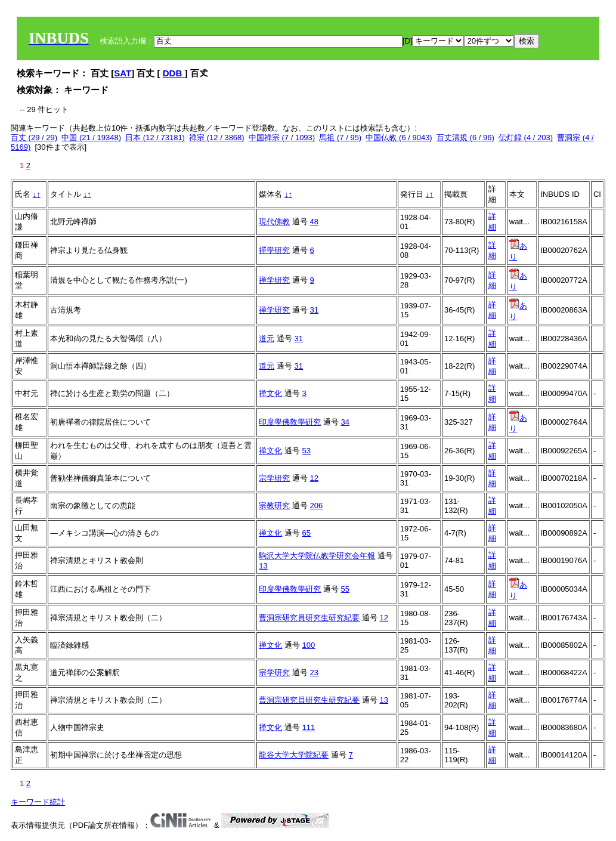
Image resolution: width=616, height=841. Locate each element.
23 (314, 673)
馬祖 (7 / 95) (340, 137)
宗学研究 (274, 478)
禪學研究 (274, 250)
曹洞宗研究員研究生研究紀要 (309, 618)
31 (314, 310)
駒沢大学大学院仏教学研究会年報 (317, 556)
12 (314, 478)
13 (263, 566)
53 (307, 451)
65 (307, 533)
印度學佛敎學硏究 (290, 422)
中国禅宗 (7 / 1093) (282, 137)
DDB (174, 73)
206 (317, 505)
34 (345, 422)
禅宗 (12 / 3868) (217, 137)
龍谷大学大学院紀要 (294, 755)
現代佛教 (274, 222)
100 (309, 645)
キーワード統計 (38, 802)
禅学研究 (274, 280)
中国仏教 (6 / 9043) (399, 137)
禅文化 (270, 393)
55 (345, 589)
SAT (123, 73)
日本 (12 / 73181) (155, 137)
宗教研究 (274, 505)
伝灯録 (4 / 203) (526, 137)
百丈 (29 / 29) (34, 137)
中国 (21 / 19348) (91, 137)
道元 (267, 338)
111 (309, 727)
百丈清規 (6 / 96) (465, 137)
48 (314, 222)
